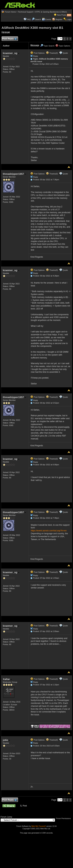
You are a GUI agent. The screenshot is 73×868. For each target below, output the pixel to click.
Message (35, 45)
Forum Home (10, 12)
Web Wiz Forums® (39, 826)
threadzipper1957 (14, 174)
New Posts (62, 15)
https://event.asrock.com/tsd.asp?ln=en (49, 531)
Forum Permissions (64, 819)
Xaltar (7, 679)
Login (69, 19)
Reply (36, 56)
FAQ (29, 19)
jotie (6, 740)
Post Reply (9, 39)
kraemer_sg (11, 53)
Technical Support (26, 12)
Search (38, 19)
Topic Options (63, 46)
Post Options (37, 53)
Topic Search (47, 46)
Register (59, 19)
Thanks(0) (52, 53)
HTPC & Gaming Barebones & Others (51, 12)
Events (47, 19)
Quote (65, 53)
